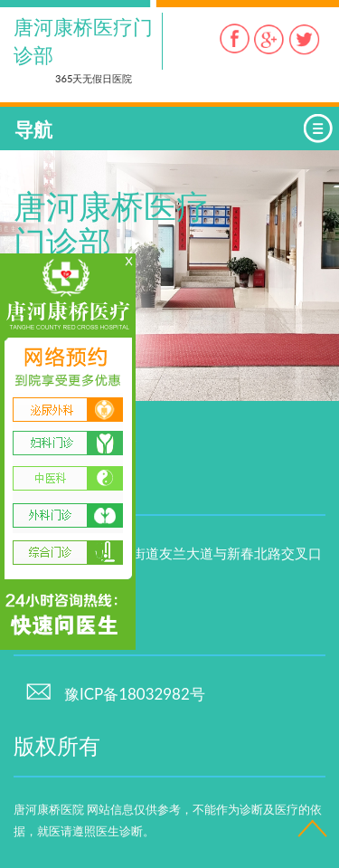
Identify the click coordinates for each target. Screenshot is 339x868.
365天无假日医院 (94, 78)
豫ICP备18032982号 (115, 694)
